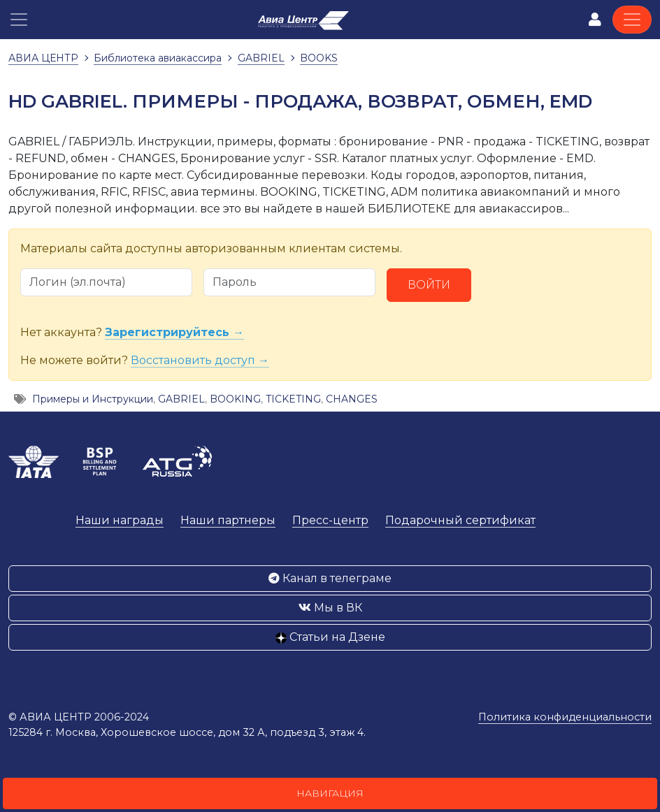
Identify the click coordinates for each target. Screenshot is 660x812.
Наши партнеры (228, 520)
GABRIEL (181, 399)
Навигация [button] (330, 793)
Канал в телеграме (330, 578)
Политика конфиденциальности (565, 717)
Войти (429, 285)
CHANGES (352, 399)
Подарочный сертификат (460, 520)
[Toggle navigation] (632, 20)
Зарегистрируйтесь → (174, 332)
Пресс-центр (330, 520)
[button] (19, 20)
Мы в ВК (330, 608)
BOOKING (235, 399)
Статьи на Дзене (330, 637)
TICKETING (293, 399)
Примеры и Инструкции (93, 399)
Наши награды (120, 520)
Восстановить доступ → (200, 360)
